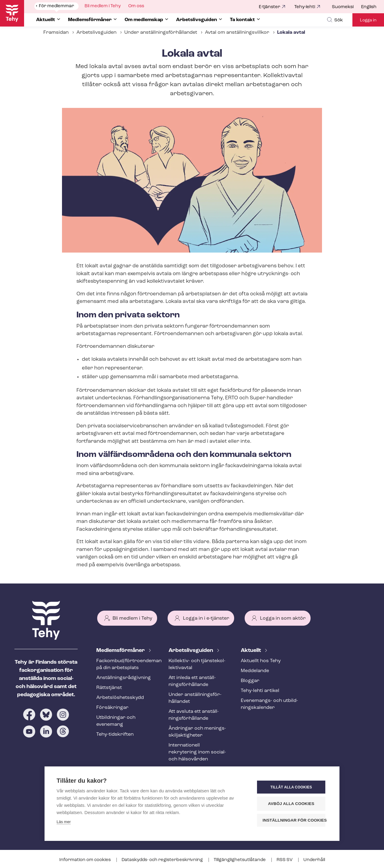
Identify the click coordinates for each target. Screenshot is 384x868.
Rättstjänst (109, 688)
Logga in (368, 20)
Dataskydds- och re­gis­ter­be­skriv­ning (163, 860)
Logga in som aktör (283, 618)
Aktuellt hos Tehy (261, 661)
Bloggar (250, 681)
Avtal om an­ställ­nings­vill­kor (237, 33)
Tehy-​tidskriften (115, 734)
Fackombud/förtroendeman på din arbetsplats (125, 664)
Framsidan (56, 33)
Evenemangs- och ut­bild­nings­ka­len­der (269, 704)
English (369, 7)
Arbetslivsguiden (96, 33)
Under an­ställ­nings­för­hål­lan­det (161, 33)
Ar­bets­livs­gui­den (191, 651)
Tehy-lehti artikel (260, 691)
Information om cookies (85, 860)
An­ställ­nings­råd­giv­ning (124, 678)
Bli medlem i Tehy (132, 618)
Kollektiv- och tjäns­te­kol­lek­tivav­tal (197, 664)
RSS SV (285, 860)
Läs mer (64, 822)
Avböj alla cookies (291, 804)
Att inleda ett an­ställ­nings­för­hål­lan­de (192, 681)
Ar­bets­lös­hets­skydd (120, 698)
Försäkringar (112, 708)
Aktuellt (251, 651)
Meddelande (255, 671)
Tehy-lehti (305, 7)
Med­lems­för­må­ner (121, 651)
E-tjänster (269, 7)
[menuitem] (347, 7)
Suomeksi (343, 7)
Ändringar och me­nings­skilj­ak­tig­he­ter (197, 732)
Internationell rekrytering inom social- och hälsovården (197, 752)
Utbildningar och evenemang (116, 721)
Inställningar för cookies (294, 820)
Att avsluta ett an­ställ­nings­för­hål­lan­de (194, 715)
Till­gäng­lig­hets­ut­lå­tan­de (240, 860)
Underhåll (314, 860)
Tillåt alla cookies (291, 787)
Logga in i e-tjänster (206, 618)
